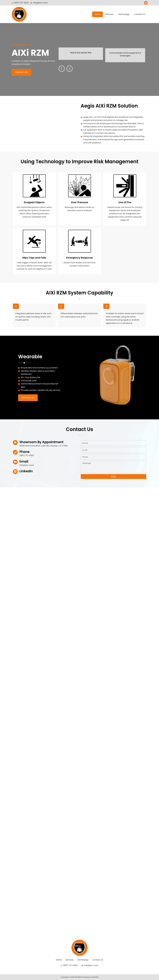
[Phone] (15, 451)
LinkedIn (26, 470)
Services (109, 14)
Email (24, 460)
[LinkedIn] (15, 470)
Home (98, 14)
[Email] (15, 461)
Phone (25, 450)
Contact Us (140, 14)
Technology (124, 14)
